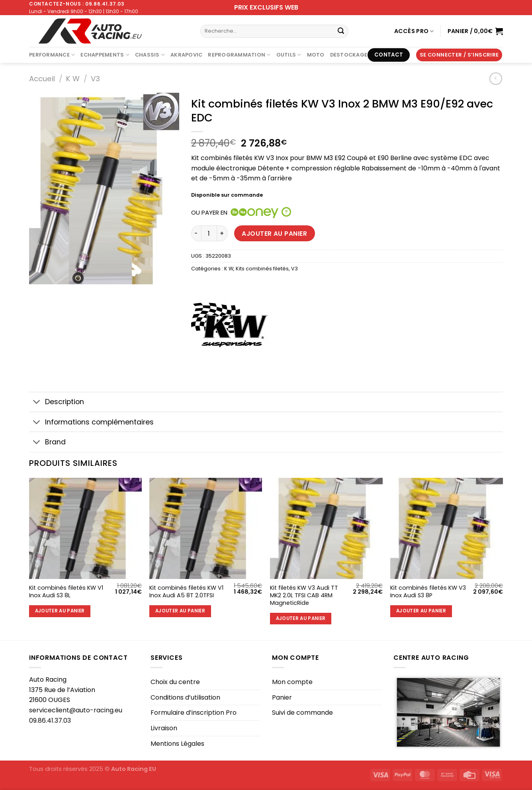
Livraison (164, 728)
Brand (47, 443)
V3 (95, 79)
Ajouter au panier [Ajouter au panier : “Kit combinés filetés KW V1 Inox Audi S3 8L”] (60, 611)
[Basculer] (37, 403)
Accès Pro (414, 31)
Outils (289, 55)
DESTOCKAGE (349, 55)
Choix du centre (175, 682)
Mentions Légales (177, 744)
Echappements (105, 55)
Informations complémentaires (91, 423)
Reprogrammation (239, 55)
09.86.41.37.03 (50, 721)
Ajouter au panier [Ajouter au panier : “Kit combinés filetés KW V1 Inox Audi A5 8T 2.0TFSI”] (180, 611)
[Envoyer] (341, 31)
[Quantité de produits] (209, 233)
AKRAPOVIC (186, 55)
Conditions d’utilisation (185, 697)
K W (73, 79)
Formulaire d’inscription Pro (194, 713)
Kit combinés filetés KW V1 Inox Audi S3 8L (66, 592)
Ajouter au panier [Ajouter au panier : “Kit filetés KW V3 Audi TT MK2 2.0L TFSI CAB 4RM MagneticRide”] (301, 618)
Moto (316, 55)
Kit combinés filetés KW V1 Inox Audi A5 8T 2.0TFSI (186, 592)
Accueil (42, 79)
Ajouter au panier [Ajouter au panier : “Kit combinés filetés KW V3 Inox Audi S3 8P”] (421, 611)
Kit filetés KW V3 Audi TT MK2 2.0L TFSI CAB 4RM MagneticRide (304, 595)
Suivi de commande (302, 713)
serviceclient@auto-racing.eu (76, 710)
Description (57, 403)
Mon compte (292, 682)
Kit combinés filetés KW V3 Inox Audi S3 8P (428, 592)
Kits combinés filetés (262, 269)
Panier (282, 697)
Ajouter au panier (274, 234)
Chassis (150, 55)
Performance (52, 55)
